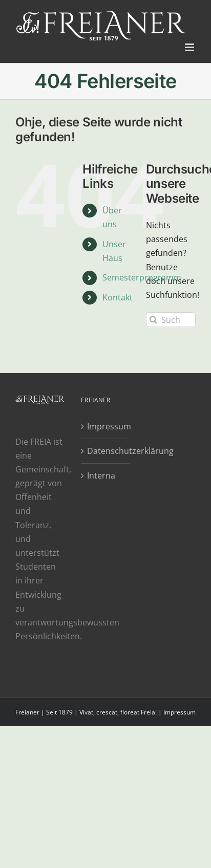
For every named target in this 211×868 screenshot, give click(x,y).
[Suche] (153, 320)
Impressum (106, 426)
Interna (101, 475)
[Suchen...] (171, 320)
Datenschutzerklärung (106, 451)
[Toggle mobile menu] (190, 47)
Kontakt (118, 297)
